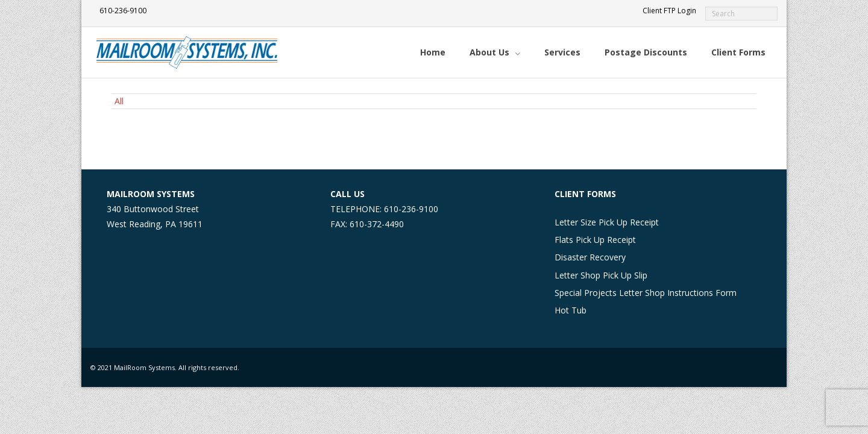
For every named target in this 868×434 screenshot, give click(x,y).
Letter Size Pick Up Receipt (607, 222)
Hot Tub (571, 310)
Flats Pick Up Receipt (595, 240)
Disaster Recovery (590, 257)
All (119, 101)
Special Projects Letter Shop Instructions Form (646, 293)
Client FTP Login (669, 11)
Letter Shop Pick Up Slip (601, 275)
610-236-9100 (123, 11)
